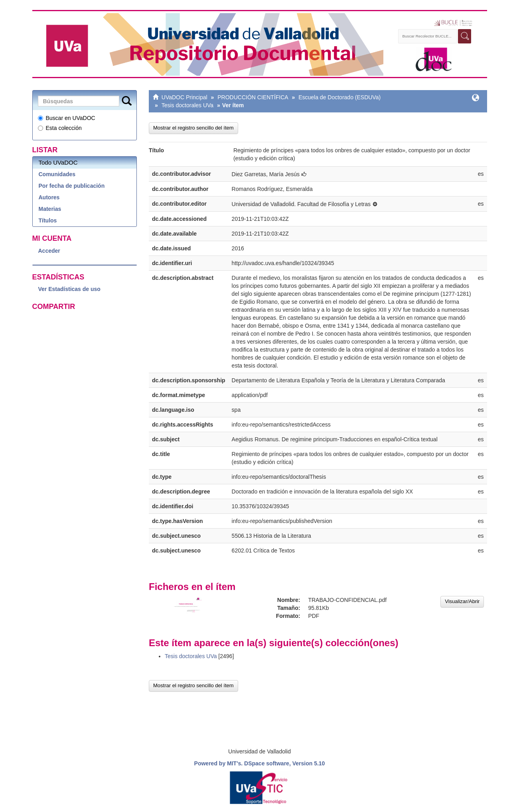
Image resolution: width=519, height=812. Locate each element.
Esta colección (60, 128)
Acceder (49, 251)
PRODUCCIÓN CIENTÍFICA (253, 97)
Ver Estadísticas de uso (69, 289)
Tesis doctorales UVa (187, 105)
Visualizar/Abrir (462, 601)
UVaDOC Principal (185, 97)
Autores (49, 197)
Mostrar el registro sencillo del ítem (193, 128)
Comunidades (57, 174)
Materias (50, 209)
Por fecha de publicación (72, 186)
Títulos (48, 220)
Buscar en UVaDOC (67, 118)
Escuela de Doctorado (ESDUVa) (339, 97)
